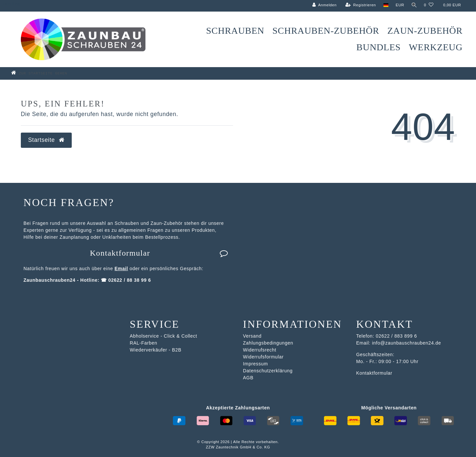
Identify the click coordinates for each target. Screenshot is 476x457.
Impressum (256, 364)
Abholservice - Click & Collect (164, 336)
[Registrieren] (360, 5)
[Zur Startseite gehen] (49, 73)
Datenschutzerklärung (268, 371)
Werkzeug (436, 47)
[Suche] (414, 5)
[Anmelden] (324, 5)
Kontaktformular (159, 253)
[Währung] (399, 5)
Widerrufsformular (263, 357)
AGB (248, 378)
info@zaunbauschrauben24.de (406, 343)
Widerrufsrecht (260, 350)
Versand (252, 336)
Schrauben (235, 31)
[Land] (385, 5)
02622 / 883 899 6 (397, 336)
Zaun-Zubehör (425, 31)
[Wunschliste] (429, 5)
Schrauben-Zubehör (326, 31)
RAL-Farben (144, 343)
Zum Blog (11, 4)
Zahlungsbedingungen (268, 343)
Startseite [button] (46, 140)
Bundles (378, 47)
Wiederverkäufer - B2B (156, 350)
